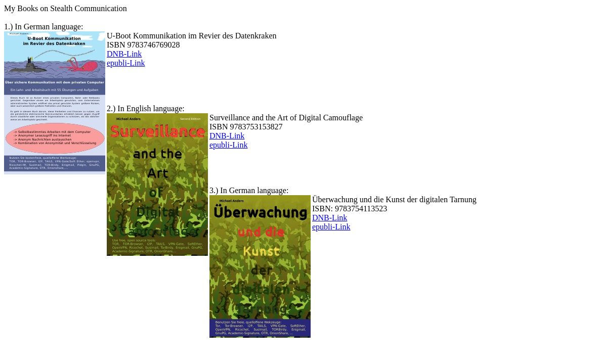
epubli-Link (126, 63)
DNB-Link (124, 54)
